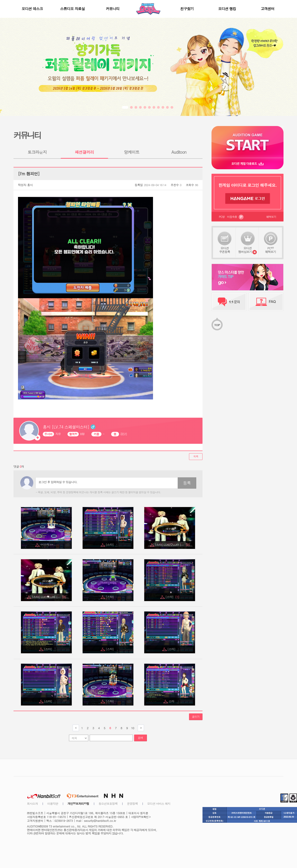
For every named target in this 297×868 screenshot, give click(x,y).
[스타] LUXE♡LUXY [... (172, 544)
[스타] (110, 544)
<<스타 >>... (48, 544)
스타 (172, 701)
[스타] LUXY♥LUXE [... (49, 597)
